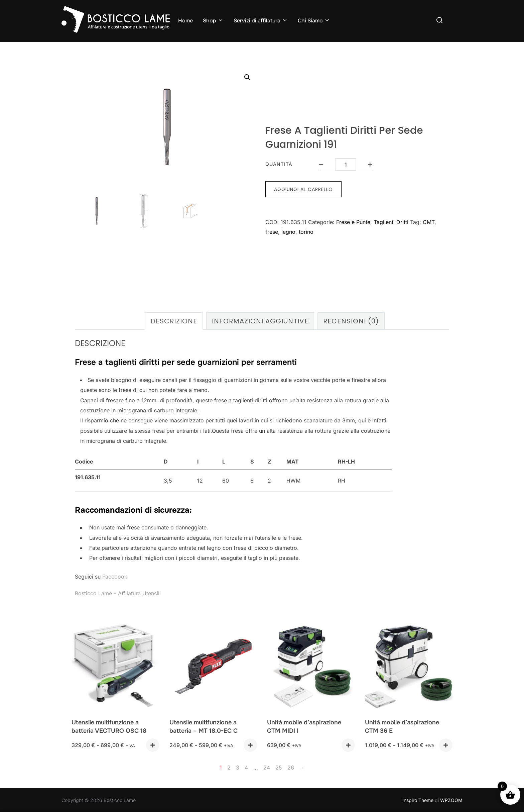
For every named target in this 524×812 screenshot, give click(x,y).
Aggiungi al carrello (303, 189)
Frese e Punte (353, 221)
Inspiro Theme (418, 799)
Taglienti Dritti (391, 221)
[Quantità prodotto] (346, 164)
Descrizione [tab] (174, 320)
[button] (247, 77)
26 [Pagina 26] (291, 767)
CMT (429, 221)
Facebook (115, 576)
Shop (213, 21)
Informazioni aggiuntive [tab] (260, 320)
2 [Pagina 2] (229, 767)
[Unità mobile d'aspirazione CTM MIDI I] (311, 667)
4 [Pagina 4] (246, 767)
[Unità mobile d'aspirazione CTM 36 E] (409, 667)
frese (272, 231)
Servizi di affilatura (261, 21)
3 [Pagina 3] (238, 767)
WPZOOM (451, 799)
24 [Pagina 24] (267, 767)
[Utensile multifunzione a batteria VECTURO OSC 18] (115, 667)
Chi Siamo (314, 21)
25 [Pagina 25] (279, 767)
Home (185, 21)
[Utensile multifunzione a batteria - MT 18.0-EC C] (213, 667)
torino (306, 231)
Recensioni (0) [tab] (351, 320)
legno (288, 231)
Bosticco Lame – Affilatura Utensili (118, 592)
